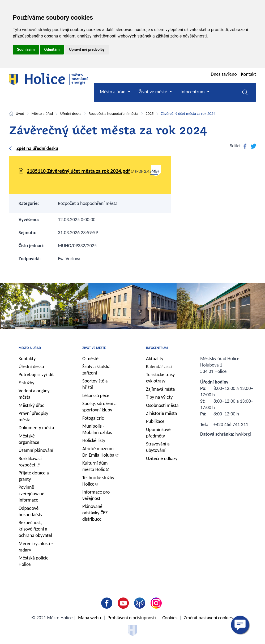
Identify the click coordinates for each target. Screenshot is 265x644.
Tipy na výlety (159, 397)
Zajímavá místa (160, 389)
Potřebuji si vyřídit (36, 374)
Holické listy (94, 440)
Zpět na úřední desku (37, 148)
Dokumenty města (36, 428)
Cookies (170, 618)
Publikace (155, 421)
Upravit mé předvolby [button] (87, 49)
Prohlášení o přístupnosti (132, 618)
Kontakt (249, 74)
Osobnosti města (162, 405)
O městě (90, 359)
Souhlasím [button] (26, 49)
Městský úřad (32, 405)
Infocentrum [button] (193, 92)
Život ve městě (94, 348)
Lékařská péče (96, 395)
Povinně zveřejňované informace (31, 494)
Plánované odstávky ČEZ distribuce (95, 513)
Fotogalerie (93, 418)
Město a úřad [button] (113, 92)
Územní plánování (36, 450)
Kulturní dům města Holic (95, 466)
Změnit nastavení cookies (208, 618)
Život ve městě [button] (153, 92)
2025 (149, 113)
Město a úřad (42, 113)
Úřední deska (71, 113)
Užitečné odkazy (162, 458)
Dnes (224, 74)
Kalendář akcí (159, 367)
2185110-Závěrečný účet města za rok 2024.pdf (78, 171)
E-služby (26, 383)
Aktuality (155, 359)
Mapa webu (90, 618)
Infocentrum (157, 348)
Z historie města (161, 413)
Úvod (20, 113)
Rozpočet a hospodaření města (114, 113)
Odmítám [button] (52, 49)
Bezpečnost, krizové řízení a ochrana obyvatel (35, 529)
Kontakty (27, 359)
